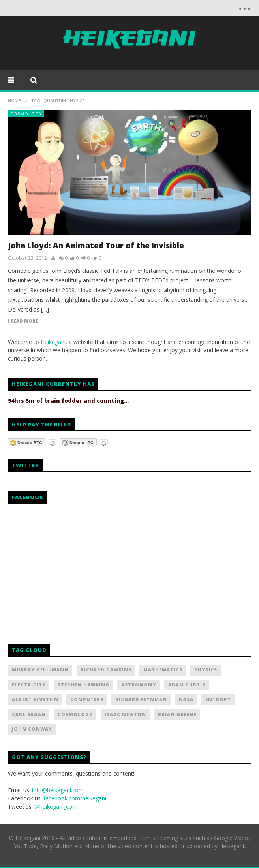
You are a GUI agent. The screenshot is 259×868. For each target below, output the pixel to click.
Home (14, 101)
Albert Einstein (35, 699)
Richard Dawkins (106, 670)
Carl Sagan (29, 714)
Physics (206, 670)
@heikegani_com (56, 807)
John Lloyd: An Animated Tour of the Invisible (96, 246)
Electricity (29, 685)
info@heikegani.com (58, 790)
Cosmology (26, 114)
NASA (186, 699)
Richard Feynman (141, 699)
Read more (24, 321)
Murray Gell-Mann (40, 670)
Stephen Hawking (84, 685)
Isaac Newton (125, 714)
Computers (87, 699)
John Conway (32, 729)
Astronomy (139, 685)
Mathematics (163, 670)
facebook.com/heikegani (75, 798)
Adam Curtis (187, 685)
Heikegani (53, 342)
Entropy (218, 699)
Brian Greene (177, 714)
